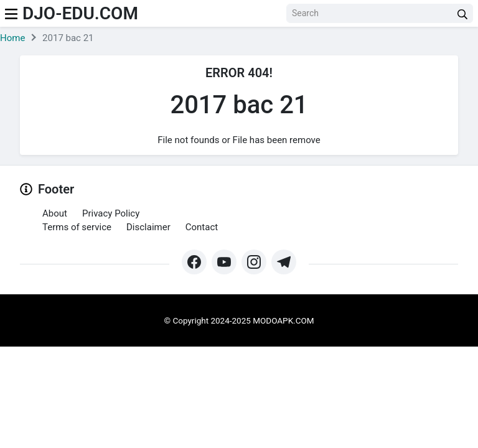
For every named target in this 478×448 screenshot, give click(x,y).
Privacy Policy (111, 213)
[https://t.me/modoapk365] (284, 262)
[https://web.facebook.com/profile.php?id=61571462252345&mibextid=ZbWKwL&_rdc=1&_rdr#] (194, 262)
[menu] (11, 13)
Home (12, 38)
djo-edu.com (80, 13)
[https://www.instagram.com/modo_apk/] (254, 262)
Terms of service (77, 227)
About (55, 213)
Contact (202, 227)
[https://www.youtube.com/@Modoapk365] (224, 262)
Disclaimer (148, 227)
